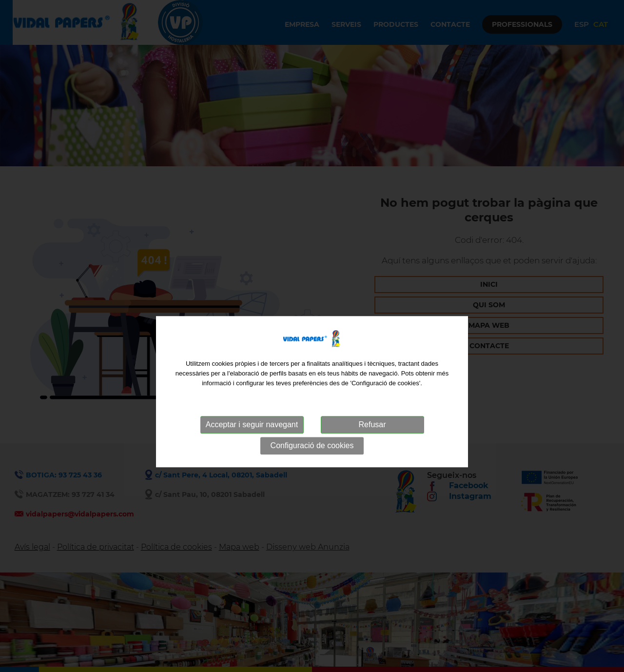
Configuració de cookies (312, 461)
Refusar (372, 440)
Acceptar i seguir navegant (252, 440)
